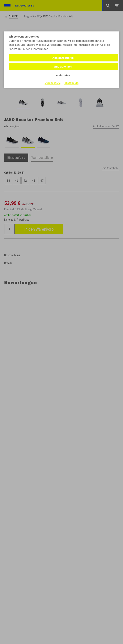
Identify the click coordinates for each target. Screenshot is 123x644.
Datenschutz (53, 83)
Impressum (71, 83)
